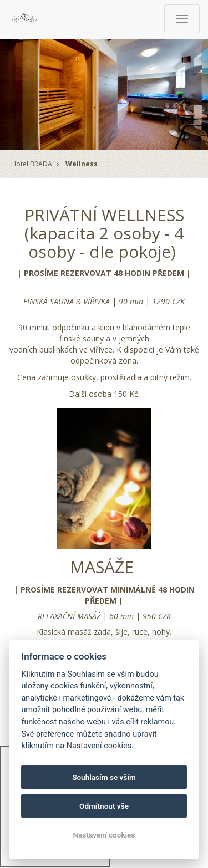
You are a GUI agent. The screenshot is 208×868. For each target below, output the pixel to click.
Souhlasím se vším (104, 777)
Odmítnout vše (104, 806)
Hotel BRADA (32, 164)
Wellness (82, 164)
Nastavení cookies (104, 835)
